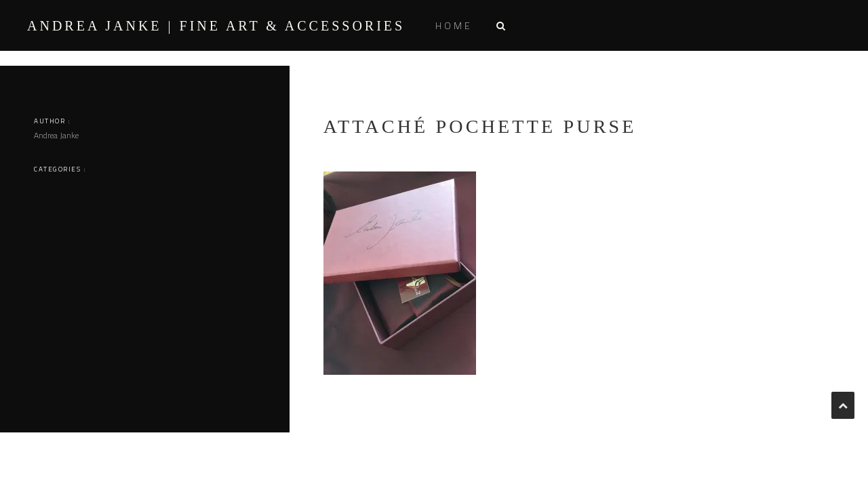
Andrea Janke (56, 135)
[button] (500, 25)
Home (454, 25)
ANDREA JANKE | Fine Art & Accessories (216, 26)
